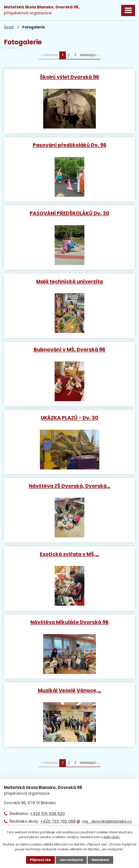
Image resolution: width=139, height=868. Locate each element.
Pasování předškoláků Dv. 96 (70, 145)
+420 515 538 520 (47, 814)
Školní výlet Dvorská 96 (69, 77)
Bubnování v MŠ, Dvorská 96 (69, 349)
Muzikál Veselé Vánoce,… (70, 690)
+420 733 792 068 (58, 821)
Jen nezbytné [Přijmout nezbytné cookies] (71, 860)
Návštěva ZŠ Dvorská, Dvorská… (70, 486)
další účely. (112, 837)
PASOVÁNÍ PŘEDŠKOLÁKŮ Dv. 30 (69, 213)
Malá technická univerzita (69, 281)
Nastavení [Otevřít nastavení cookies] (100, 860)
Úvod (9, 27)
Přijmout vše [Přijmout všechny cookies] (40, 860)
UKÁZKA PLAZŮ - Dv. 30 (69, 418)
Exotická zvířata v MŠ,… (69, 554)
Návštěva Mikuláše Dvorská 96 (69, 622)
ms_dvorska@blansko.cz (107, 821)
